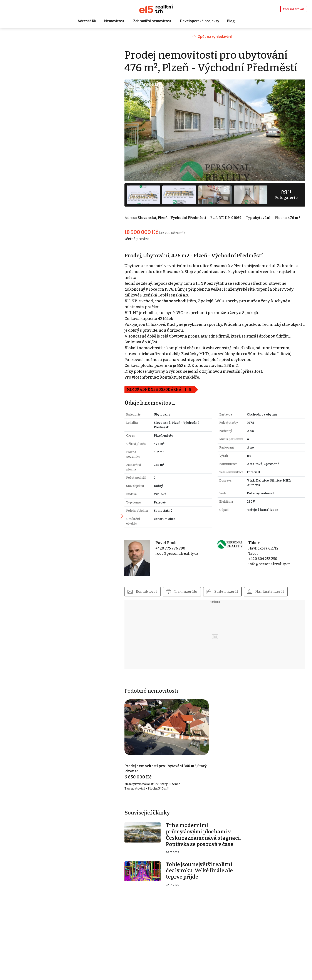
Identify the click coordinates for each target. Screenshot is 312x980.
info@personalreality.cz (272, 566)
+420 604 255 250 (265, 561)
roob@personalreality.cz (183, 555)
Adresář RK (87, 21)
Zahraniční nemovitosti (153, 21)
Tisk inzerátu (194, 592)
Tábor (256, 545)
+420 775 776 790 (176, 550)
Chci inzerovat (294, 9)
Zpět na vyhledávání (218, 38)
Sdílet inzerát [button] (234, 592)
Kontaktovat (154, 592)
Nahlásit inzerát (278, 592)
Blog (231, 21)
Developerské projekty (200, 21)
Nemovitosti (115, 21)
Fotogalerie (287, 192)
